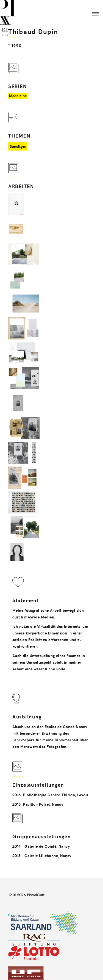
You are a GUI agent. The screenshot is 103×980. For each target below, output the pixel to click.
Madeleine (18, 96)
